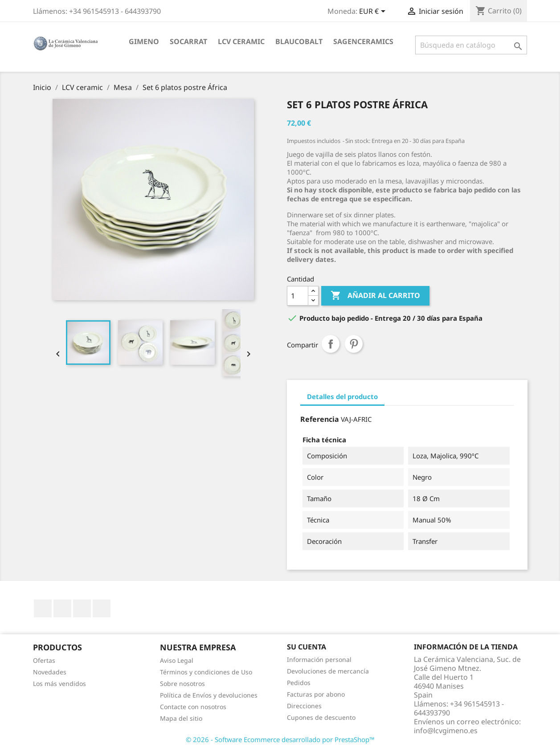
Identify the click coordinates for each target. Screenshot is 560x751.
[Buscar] (471, 45)
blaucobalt (299, 41)
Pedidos (299, 683)
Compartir (331, 344)
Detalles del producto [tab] (342, 396)
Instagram (102, 608)
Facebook (43, 608)
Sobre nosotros (182, 684)
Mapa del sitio (181, 718)
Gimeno (144, 41)
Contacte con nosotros (193, 707)
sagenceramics (363, 41)
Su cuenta (307, 647)
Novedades (50, 672)
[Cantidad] (298, 296)
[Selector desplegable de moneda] (374, 12)
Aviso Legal (177, 660)
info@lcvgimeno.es (446, 731)
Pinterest (354, 344)
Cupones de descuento (321, 717)
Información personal (319, 659)
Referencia (320, 419)
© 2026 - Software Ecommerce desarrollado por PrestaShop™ (280, 739)
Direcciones (304, 706)
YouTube (62, 608)
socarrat (188, 41)
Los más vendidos (59, 684)
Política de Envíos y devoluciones (209, 695)
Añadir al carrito (375, 296)
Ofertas (44, 660)
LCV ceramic (241, 41)
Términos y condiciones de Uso (206, 672)
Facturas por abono (316, 694)
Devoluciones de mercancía (328, 671)
